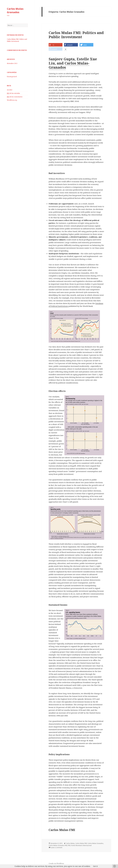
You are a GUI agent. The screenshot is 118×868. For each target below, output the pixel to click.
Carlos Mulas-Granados (69, 65)
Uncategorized (12, 77)
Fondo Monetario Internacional (81, 845)
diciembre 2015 (12, 63)
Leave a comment (56, 848)
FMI (69, 845)
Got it (95, 866)
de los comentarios (15, 97)
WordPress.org (12, 100)
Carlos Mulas (70, 843)
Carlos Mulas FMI (81, 843)
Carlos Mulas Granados (15, 10)
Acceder (10, 90)
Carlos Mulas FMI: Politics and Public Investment (17, 40)
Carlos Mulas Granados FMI (58, 845)
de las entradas (13, 93)
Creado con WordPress (56, 863)
